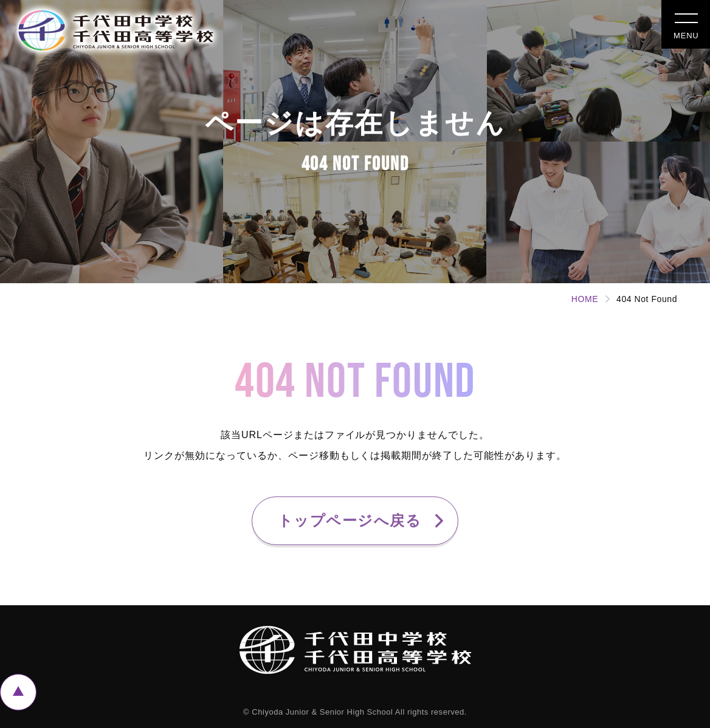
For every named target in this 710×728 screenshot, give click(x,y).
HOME (585, 299)
